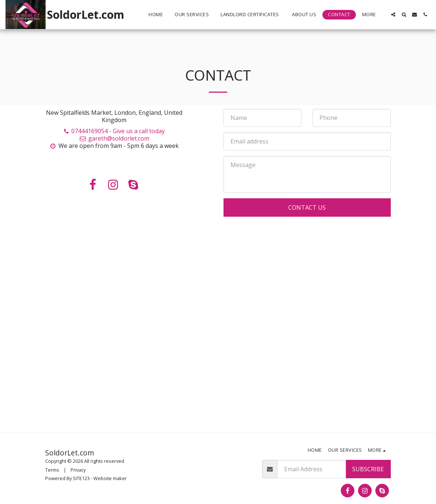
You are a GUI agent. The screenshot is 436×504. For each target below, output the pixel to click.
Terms (52, 470)
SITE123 (81, 478)
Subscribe (368, 469)
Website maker (110, 478)
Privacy (78, 470)
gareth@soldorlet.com (114, 138)
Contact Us (307, 207)
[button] (393, 15)
